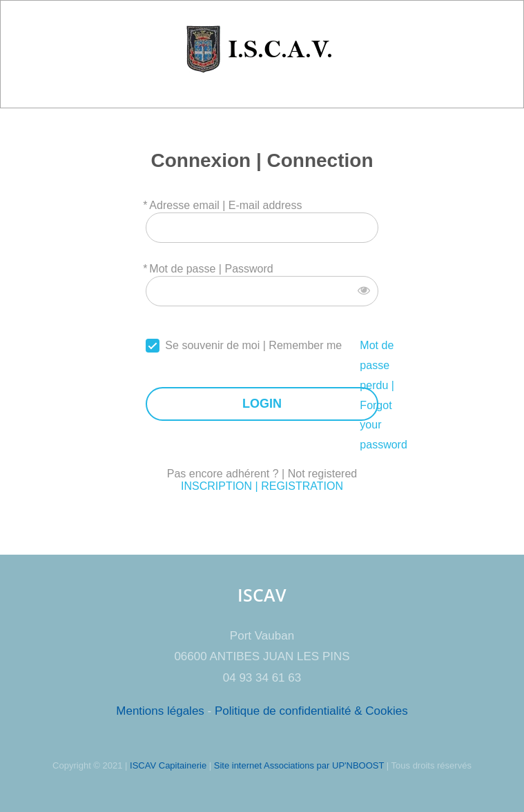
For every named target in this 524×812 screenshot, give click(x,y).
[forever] (153, 346)
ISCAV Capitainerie (168, 765)
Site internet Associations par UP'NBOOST (299, 765)
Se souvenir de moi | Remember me (253, 345)
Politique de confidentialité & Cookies (311, 711)
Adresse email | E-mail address (225, 205)
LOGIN (262, 404)
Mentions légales (160, 711)
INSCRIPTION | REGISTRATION (262, 486)
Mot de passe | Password (211, 269)
